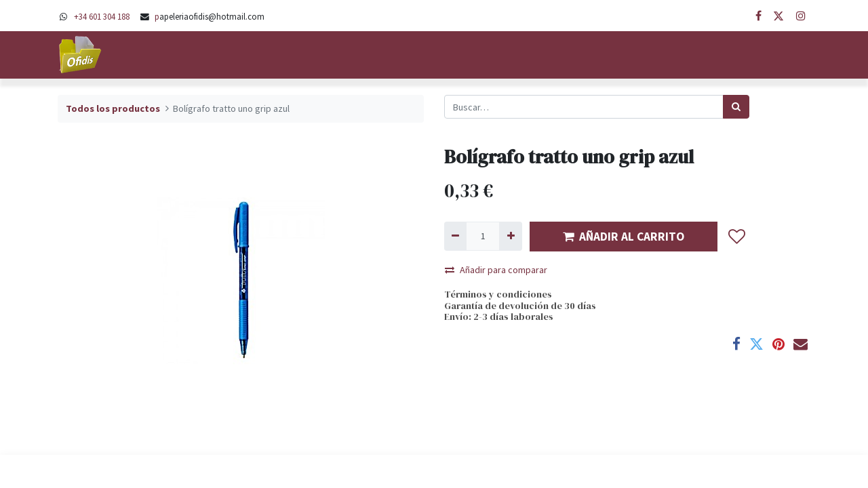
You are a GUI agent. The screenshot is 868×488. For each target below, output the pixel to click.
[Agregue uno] (510, 236)
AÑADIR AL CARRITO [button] (624, 237)
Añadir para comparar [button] (496, 270)
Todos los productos (113, 108)
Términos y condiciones (498, 294)
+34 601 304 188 (102, 16)
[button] (737, 237)
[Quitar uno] (455, 236)
